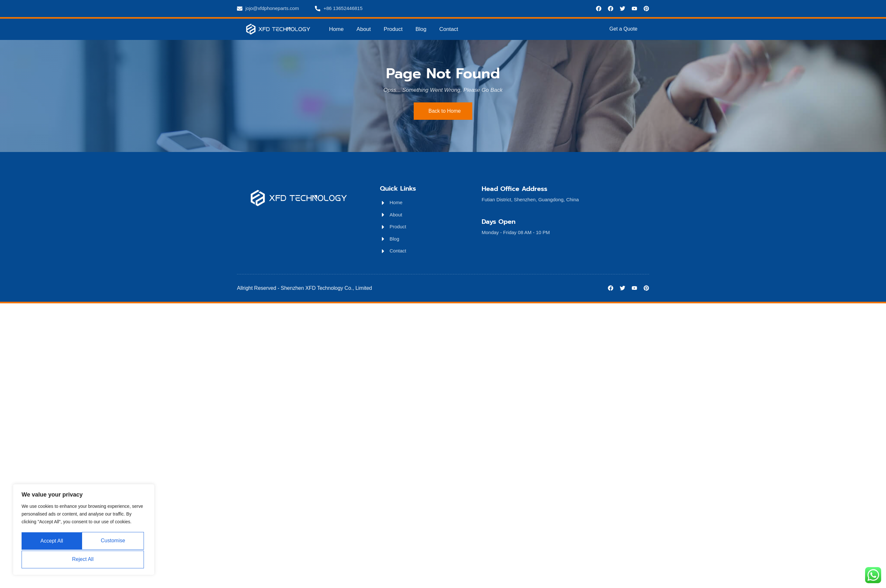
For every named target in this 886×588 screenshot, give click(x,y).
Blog (421, 29)
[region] (84, 531)
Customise (52, 541)
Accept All (84, 559)
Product (393, 29)
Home (336, 29)
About (363, 29)
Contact (449, 29)
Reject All (114, 541)
